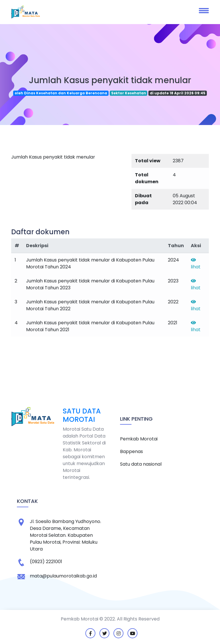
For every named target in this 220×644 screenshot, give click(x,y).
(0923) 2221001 (46, 562)
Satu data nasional (141, 464)
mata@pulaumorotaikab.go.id (63, 576)
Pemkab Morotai (139, 439)
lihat (196, 264)
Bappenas (131, 451)
